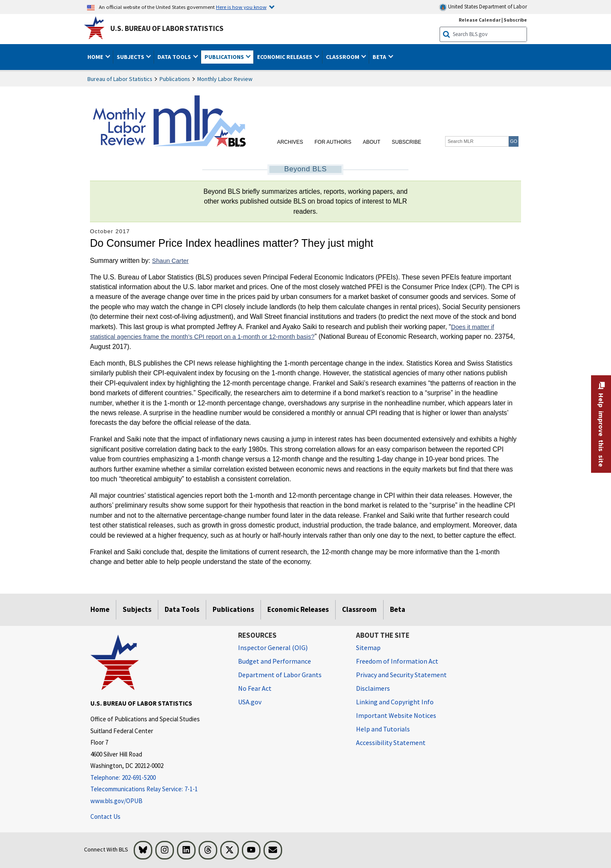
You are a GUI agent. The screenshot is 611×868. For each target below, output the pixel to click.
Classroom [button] (343, 57)
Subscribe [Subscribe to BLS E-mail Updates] (515, 20)
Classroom (359, 609)
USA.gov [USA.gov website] (250, 702)
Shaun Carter (170, 261)
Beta (398, 609)
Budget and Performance (275, 661)
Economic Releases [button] (285, 57)
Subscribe (406, 142)
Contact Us (105, 816)
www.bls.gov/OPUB (116, 801)
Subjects (137, 609)
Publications (175, 79)
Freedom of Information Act (397, 661)
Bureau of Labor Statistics (120, 79)
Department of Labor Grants (280, 675)
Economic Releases (298, 609)
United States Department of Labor (483, 7)
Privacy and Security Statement (401, 675)
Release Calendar (480, 20)
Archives (290, 142)
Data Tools (182, 609)
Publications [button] (225, 57)
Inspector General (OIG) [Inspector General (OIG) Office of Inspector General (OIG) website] (273, 648)
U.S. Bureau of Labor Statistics (167, 28)
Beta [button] (380, 57)
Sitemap (368, 648)
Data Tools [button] (175, 57)
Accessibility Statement (391, 742)
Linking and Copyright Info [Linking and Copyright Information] (395, 702)
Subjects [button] (131, 57)
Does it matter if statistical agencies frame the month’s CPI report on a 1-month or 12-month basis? (292, 332)
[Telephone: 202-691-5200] (158, 778)
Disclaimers (373, 688)
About (371, 142)
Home (100, 609)
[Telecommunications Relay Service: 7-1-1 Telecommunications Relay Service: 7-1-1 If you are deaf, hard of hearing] (158, 789)
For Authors (333, 142)
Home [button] (96, 57)
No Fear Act (255, 688)
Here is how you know (241, 7)
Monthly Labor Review (225, 79)
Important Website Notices (396, 715)
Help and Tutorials (383, 729)
